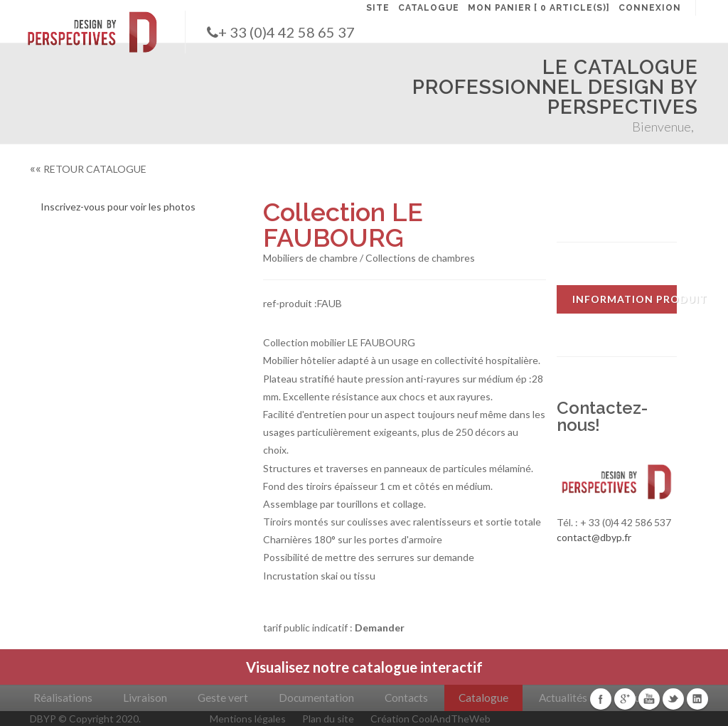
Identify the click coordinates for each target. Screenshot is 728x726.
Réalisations (63, 698)
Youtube (649, 699)
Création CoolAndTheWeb (430, 719)
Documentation (316, 698)
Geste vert (223, 698)
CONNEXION (650, 8)
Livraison (145, 698)
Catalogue (483, 698)
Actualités (563, 698)
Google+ (625, 699)
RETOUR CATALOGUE (88, 169)
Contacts (406, 698)
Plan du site (328, 719)
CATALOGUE (429, 8)
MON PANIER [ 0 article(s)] (539, 8)
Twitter (673, 699)
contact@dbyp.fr (594, 537)
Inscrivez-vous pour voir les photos (118, 207)
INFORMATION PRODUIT (625, 299)
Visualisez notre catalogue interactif (364, 667)
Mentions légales (248, 719)
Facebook (601, 699)
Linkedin (697, 699)
